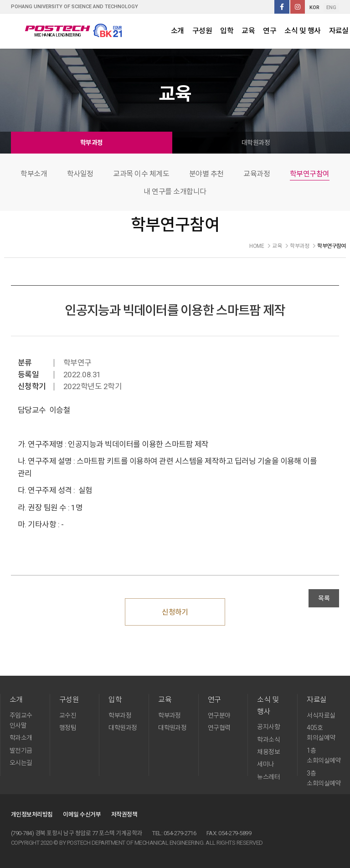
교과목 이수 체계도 (141, 174)
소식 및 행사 (302, 31)
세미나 (265, 764)
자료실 (317, 700)
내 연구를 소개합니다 (175, 192)
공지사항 (268, 727)
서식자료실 (321, 715)
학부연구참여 (310, 174)
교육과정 (257, 174)
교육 (248, 31)
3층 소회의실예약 (324, 778)
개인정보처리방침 (32, 814)
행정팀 (68, 728)
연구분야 (219, 715)
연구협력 (219, 728)
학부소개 (34, 174)
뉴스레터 (268, 777)
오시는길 (21, 763)
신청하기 (175, 612)
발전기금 (21, 750)
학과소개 (21, 738)
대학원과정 (256, 143)
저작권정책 (124, 814)
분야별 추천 (206, 174)
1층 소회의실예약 (324, 755)
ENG (331, 8)
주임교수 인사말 (21, 720)
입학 (227, 31)
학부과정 (92, 143)
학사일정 (80, 174)
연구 (270, 31)
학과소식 (268, 740)
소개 (178, 31)
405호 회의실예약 (321, 733)
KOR (314, 8)
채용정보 (268, 752)
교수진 (68, 715)
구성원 (202, 31)
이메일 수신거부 (82, 814)
